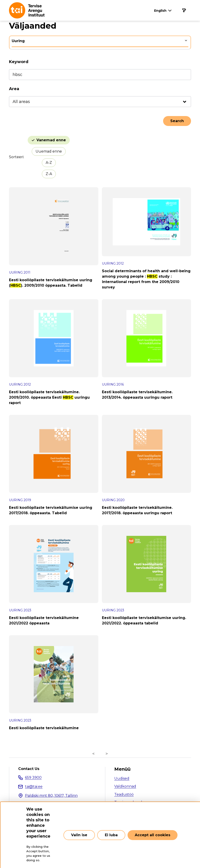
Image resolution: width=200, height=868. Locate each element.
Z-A (49, 174)
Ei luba (111, 835)
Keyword (19, 62)
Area (14, 89)
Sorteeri (16, 157)
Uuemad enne (49, 151)
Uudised (122, 778)
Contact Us (29, 769)
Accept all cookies (153, 835)
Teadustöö (124, 794)
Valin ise (79, 835)
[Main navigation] (184, 10)
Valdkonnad (125, 786)
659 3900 (33, 778)
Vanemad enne (51, 140)
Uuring (18, 41)
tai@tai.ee (34, 787)
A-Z (49, 163)
